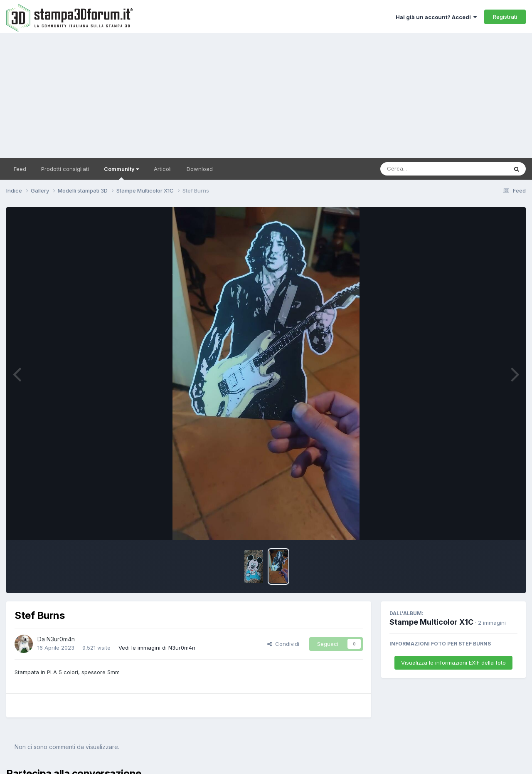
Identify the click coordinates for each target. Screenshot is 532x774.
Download (200, 169)
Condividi (283, 644)
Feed (20, 169)
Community (121, 173)
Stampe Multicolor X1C (431, 622)
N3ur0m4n (61, 639)
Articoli (163, 169)
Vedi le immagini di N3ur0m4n (157, 648)
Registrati (505, 17)
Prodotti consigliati (65, 169)
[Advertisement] (266, 96)
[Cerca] (425, 169)
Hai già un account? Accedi (436, 17)
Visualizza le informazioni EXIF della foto (453, 663)
